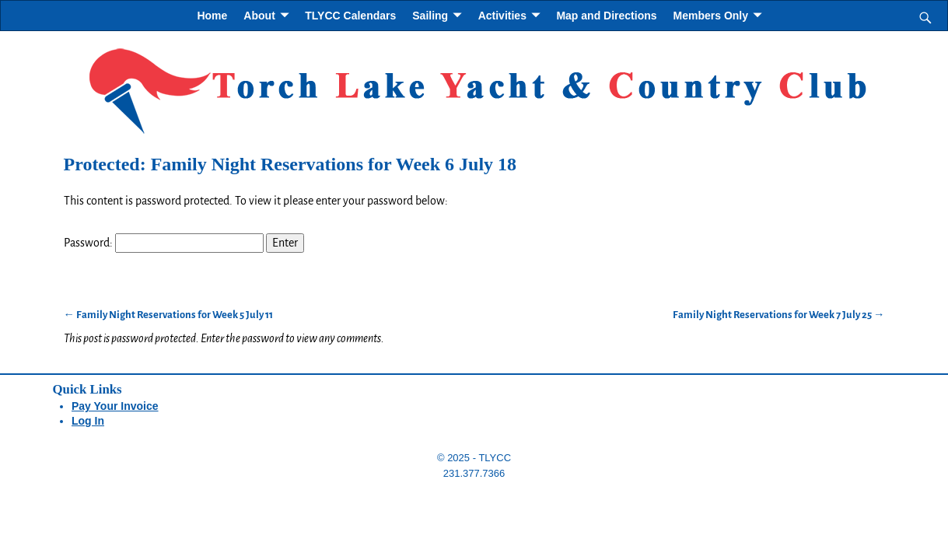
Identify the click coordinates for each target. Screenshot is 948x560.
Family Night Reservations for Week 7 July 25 (778, 315)
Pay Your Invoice (115, 406)
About (259, 16)
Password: (164, 243)
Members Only (711, 16)
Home (212, 16)
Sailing (430, 16)
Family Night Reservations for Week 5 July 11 (168, 315)
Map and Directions (606, 16)
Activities (502, 16)
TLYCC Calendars (350, 16)
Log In (88, 421)
